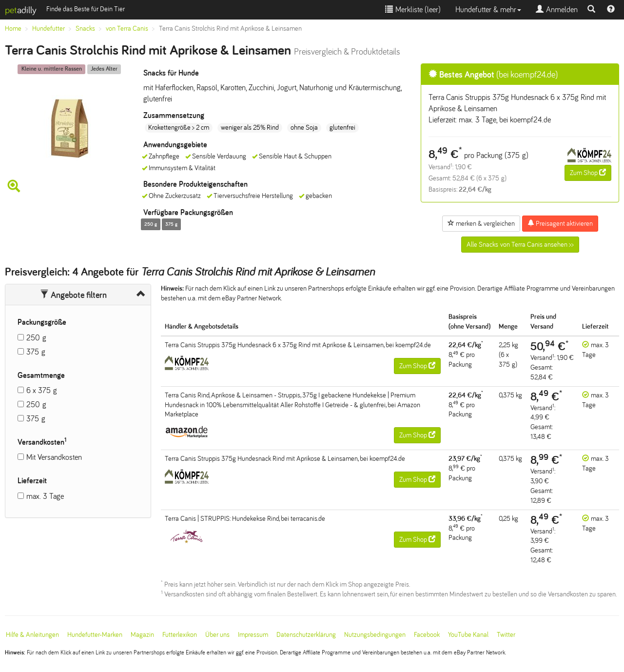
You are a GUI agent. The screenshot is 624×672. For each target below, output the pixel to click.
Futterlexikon (180, 635)
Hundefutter (49, 29)
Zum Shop (588, 173)
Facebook (427, 635)
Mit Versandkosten (54, 457)
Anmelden (557, 10)
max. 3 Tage (45, 496)
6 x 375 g (42, 390)
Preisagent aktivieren (560, 223)
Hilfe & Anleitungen (32, 635)
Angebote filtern (73, 295)
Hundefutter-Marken (95, 635)
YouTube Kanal (468, 635)
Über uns (217, 635)
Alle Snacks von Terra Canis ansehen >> (520, 245)
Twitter (506, 635)
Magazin (142, 635)
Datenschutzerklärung (306, 635)
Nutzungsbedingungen (375, 635)
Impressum (253, 635)
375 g (36, 352)
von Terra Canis (127, 29)
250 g (36, 338)
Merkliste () (413, 10)
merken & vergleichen (481, 223)
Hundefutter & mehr (488, 10)
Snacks (85, 29)
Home (13, 29)
